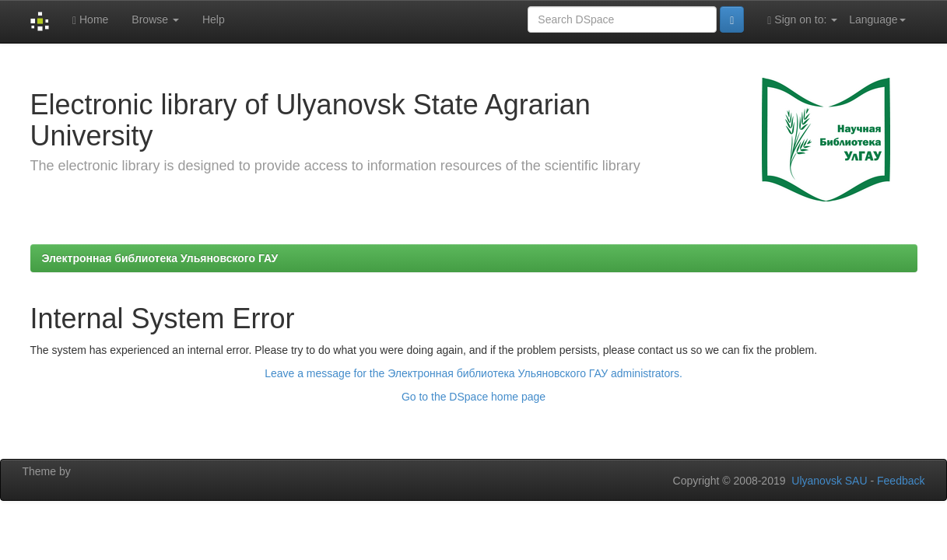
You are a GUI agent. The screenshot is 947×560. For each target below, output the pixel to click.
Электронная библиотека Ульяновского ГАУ (160, 258)
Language (877, 19)
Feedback (901, 481)
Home (90, 20)
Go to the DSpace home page (473, 397)
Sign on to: (802, 20)
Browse (155, 19)
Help (214, 19)
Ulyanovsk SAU (829, 481)
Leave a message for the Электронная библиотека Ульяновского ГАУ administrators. (473, 373)
